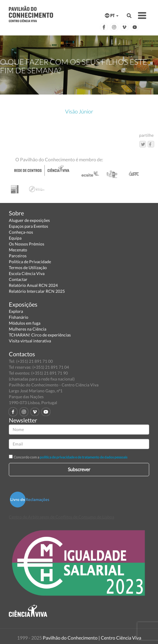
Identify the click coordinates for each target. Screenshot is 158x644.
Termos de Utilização (28, 267)
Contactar (18, 279)
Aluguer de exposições (29, 220)
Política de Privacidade (30, 262)
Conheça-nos (21, 232)
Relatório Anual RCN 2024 (33, 285)
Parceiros (18, 256)
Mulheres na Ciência (28, 329)
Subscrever (79, 469)
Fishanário (19, 317)
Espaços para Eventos (28, 226)
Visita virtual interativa (30, 341)
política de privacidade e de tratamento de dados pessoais (84, 457)
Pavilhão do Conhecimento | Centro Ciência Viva (92, 638)
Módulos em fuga (25, 323)
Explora (16, 311)
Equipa (15, 238)
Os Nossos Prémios (27, 244)
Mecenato (18, 250)
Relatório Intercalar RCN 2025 (37, 291)
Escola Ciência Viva (27, 273)
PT (112, 16)
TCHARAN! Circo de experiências (40, 335)
